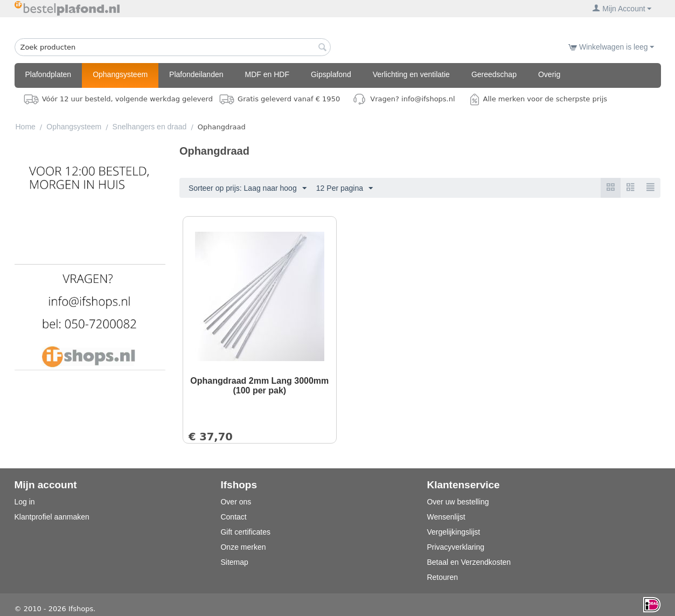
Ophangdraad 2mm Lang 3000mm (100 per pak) (259, 386)
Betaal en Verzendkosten (469, 562)
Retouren (442, 577)
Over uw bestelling (458, 502)
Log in (25, 502)
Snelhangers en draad (150, 127)
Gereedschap (494, 74)
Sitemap (234, 562)
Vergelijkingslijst (453, 532)
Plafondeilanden (196, 74)
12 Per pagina (345, 189)
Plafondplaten (48, 74)
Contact (233, 517)
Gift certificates (245, 532)
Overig (549, 74)
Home (26, 127)
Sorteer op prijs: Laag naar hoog (248, 189)
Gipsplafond (331, 74)
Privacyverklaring (455, 547)
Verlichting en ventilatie (411, 74)
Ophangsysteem (120, 74)
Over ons (236, 502)
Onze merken (243, 547)
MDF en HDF (267, 74)
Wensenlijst (446, 517)
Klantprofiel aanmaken (52, 517)
